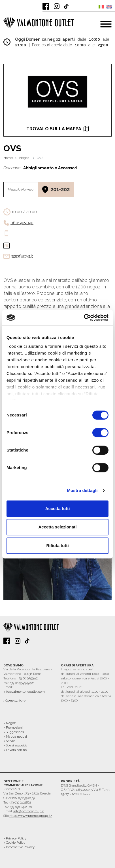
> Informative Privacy (19, 847)
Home (8, 158)
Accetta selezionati (57, 527)
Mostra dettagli (82, 490)
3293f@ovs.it (22, 256)
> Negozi (10, 723)
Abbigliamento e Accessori (50, 168)
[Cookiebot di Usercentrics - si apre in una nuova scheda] (84, 318)
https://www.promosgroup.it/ (31, 816)
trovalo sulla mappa (57, 129)
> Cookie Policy (14, 843)
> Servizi (9, 741)
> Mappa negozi (15, 737)
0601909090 (22, 223)
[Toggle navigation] (106, 24)
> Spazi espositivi (16, 745)
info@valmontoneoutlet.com (24, 692)
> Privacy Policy (15, 838)
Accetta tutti (58, 509)
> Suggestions (14, 732)
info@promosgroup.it (29, 811)
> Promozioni (13, 728)
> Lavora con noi (15, 750)
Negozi (25, 158)
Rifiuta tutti (57, 546)
